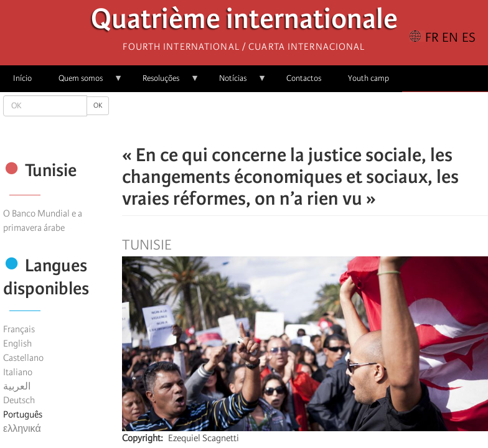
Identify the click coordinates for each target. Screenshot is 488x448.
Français (19, 329)
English (17, 343)
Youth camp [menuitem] (368, 78)
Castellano (23, 358)
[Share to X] (288, 118)
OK (98, 105)
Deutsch (19, 400)
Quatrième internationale (244, 22)
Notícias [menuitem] (236, 82)
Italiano (18, 372)
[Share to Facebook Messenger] (305, 118)
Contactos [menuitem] (304, 78)
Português (23, 414)
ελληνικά (22, 429)
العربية (17, 386)
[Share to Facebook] (270, 118)
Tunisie (147, 245)
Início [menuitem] (22, 78)
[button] (340, 118)
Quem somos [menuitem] (84, 82)
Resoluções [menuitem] (164, 82)
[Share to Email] (322, 118)
